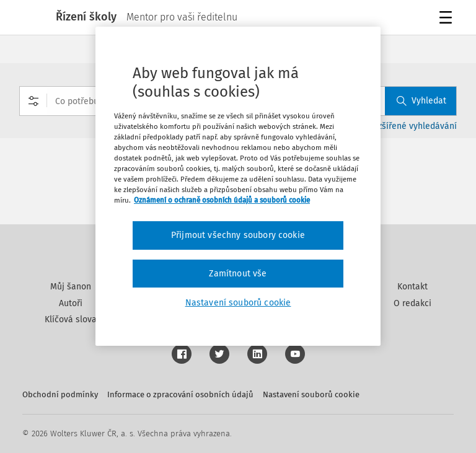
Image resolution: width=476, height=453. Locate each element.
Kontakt (412, 287)
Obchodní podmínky (60, 394)
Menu (448, 19)
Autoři (71, 303)
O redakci (412, 303)
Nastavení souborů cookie (311, 394)
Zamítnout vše (238, 274)
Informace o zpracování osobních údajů (180, 394)
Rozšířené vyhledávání (412, 126)
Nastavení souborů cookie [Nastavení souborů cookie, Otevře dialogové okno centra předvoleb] (238, 303)
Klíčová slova (71, 319)
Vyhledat (421, 101)
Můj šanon (71, 287)
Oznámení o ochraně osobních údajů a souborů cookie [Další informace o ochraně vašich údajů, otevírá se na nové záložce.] (222, 200)
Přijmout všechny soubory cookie (238, 235)
